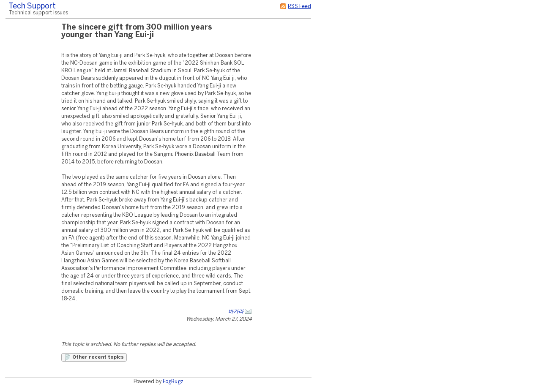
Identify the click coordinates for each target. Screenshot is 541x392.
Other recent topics (94, 358)
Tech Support (32, 7)
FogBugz (173, 382)
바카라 (236, 312)
